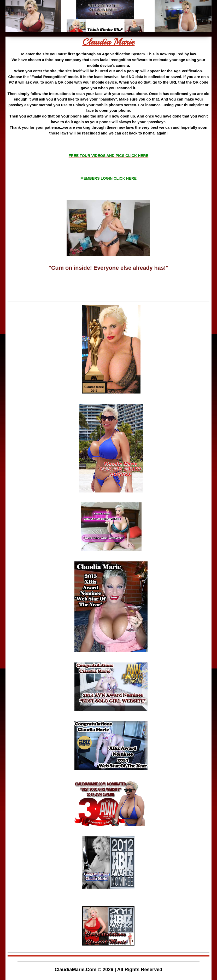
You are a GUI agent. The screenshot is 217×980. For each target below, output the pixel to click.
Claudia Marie (108, 42)
